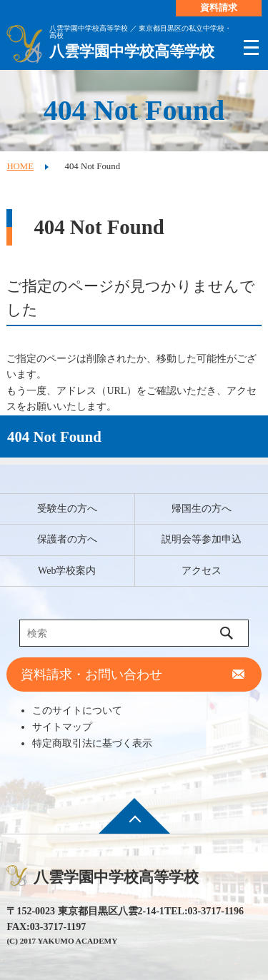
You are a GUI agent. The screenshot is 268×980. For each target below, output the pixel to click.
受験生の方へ (67, 509)
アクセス (202, 571)
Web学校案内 (67, 571)
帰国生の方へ (202, 509)
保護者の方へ (67, 539)
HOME (20, 166)
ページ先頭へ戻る (134, 826)
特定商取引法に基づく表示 (92, 743)
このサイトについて (77, 710)
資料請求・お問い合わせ (91, 675)
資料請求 (219, 8)
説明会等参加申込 (202, 539)
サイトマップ (62, 727)
